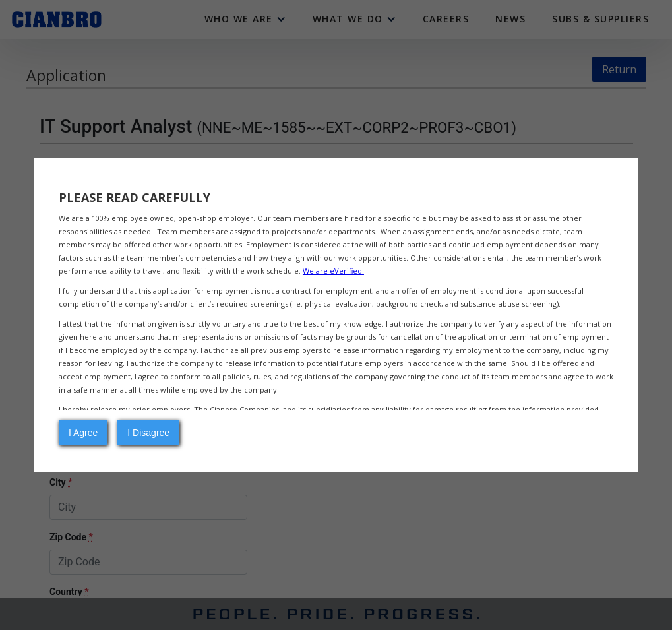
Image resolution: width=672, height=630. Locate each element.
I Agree (83, 433)
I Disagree (148, 433)
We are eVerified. (333, 271)
